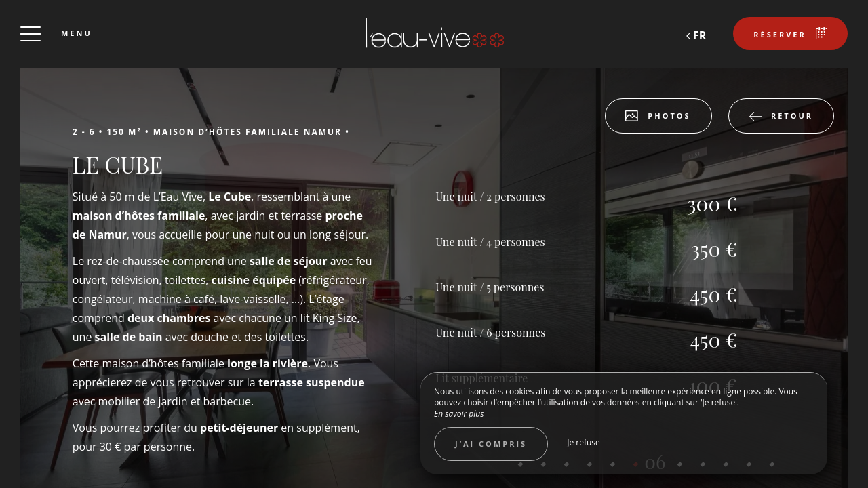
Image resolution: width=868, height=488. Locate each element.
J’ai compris (491, 444)
